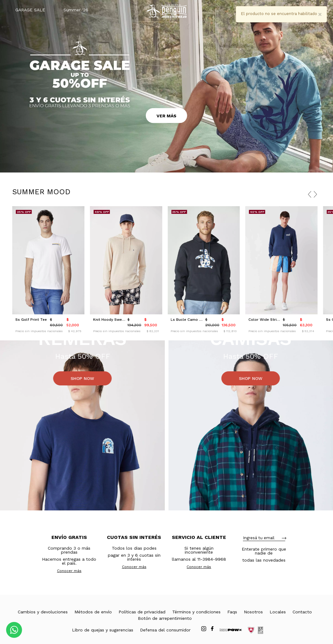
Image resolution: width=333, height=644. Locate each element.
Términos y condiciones (196, 612)
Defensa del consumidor (165, 630)
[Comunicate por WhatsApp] (14, 630)
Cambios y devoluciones (43, 612)
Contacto (302, 612)
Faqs (232, 612)
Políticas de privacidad (142, 612)
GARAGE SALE (30, 10)
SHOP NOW (82, 378)
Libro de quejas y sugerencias (103, 630)
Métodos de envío (93, 612)
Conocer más (69, 571)
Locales (278, 612)
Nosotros (253, 612)
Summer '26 (76, 10)
